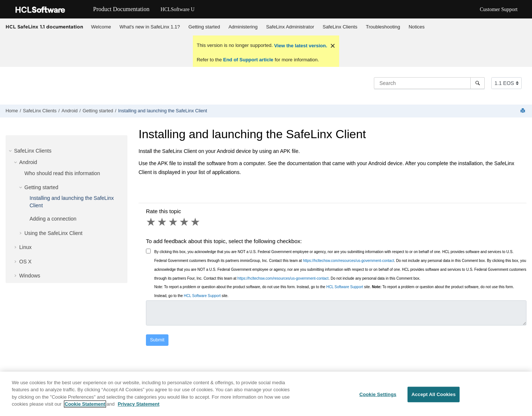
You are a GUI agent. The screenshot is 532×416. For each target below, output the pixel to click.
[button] (11, 151)
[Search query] (429, 83)
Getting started (204, 27)
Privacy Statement (139, 407)
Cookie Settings (378, 397)
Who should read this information (62, 173)
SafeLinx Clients (340, 27)
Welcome (101, 27)
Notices (417, 27)
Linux (25, 247)
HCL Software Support (345, 287)
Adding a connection (53, 219)
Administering (243, 27)
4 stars (185, 222)
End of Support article (248, 60)
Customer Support (499, 9)
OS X (25, 262)
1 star (151, 222)
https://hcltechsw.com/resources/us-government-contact (349, 261)
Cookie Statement (85, 407)
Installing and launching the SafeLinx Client (163, 111)
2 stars (163, 222)
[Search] (478, 83)
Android (70, 111)
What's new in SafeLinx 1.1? (150, 27)
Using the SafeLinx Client (53, 233)
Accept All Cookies (434, 397)
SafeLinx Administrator (290, 27)
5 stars (196, 222)
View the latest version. (300, 46)
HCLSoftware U (177, 9)
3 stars (174, 222)
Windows (30, 276)
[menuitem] (101, 27)
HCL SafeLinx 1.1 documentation (44, 27)
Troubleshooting (383, 27)
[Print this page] (524, 111)
